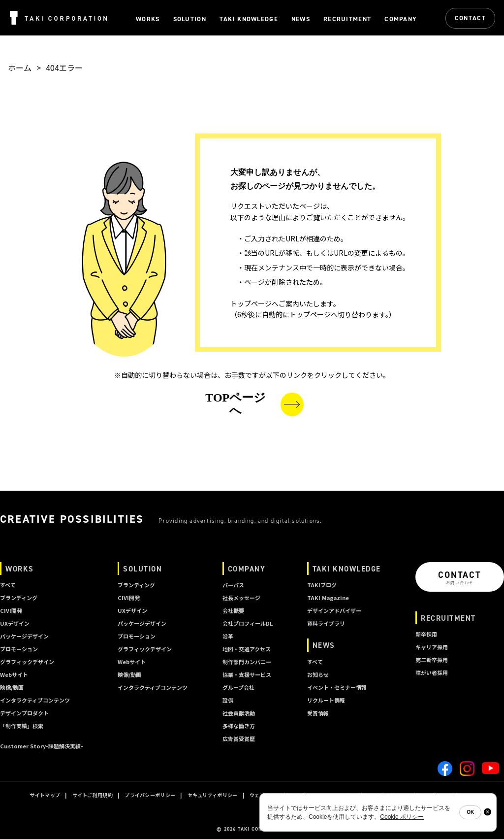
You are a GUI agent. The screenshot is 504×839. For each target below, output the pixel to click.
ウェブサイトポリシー (275, 795)
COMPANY (247, 569)
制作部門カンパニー (247, 662)
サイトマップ (45, 795)
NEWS (324, 645)
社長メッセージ (241, 598)
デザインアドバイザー (334, 610)
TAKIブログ (322, 585)
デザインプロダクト (24, 713)
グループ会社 (238, 687)
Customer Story (42, 746)
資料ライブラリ (326, 623)
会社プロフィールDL (248, 623)
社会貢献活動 (239, 713)
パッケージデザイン (24, 636)
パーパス (233, 585)
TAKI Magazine (328, 598)
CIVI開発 (11, 610)
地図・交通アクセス (247, 649)
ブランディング (19, 598)
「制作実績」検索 (22, 726)
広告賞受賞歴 (239, 738)
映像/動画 (12, 687)
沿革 (228, 636)
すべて (8, 585)
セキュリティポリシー (213, 795)
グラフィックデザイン (27, 662)
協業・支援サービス (247, 674)
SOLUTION (142, 569)
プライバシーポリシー (150, 795)
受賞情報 (318, 713)
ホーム (20, 67)
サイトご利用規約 (93, 795)
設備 (228, 700)
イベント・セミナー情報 (337, 687)
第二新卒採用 (432, 660)
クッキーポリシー (409, 795)
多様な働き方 (239, 726)
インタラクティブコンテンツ (35, 700)
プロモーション (19, 649)
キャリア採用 (432, 647)
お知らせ (318, 674)
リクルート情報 (326, 700)
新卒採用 (426, 634)
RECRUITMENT (448, 618)
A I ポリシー (456, 795)
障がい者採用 (432, 672)
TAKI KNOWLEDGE (347, 569)
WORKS (20, 569)
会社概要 (233, 610)
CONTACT (470, 18)
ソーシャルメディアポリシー (345, 795)
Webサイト (14, 674)
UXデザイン (15, 623)
